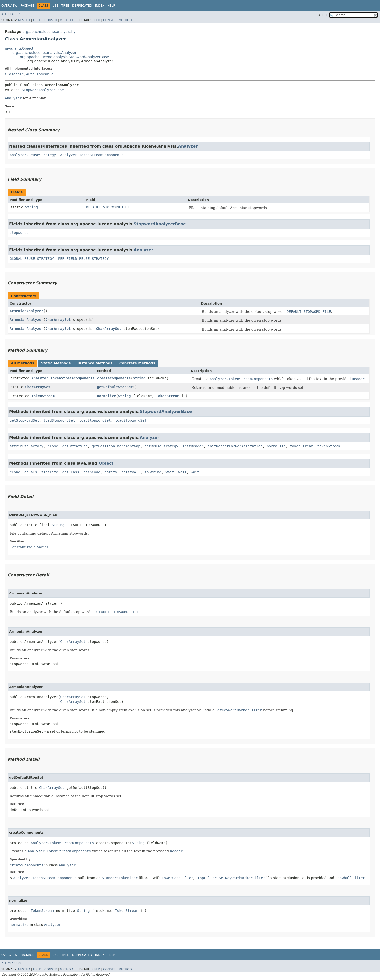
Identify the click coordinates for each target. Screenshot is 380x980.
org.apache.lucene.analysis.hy (49, 32)
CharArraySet (58, 320)
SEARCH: (321, 15)
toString (153, 472)
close (53, 446)
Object (106, 463)
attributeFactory (27, 446)
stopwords (19, 233)
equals (31, 472)
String (32, 207)
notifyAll (131, 472)
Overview (9, 6)
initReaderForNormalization (235, 446)
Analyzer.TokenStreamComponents (92, 155)
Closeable (14, 74)
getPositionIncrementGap (116, 446)
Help (111, 6)
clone (15, 472)
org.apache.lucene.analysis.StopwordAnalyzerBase (65, 57)
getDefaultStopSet (115, 387)
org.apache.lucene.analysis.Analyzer (44, 53)
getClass (71, 472)
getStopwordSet (24, 420)
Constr (51, 20)
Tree (65, 6)
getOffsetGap (75, 446)
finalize (50, 472)
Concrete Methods (137, 363)
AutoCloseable (40, 74)
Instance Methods (95, 363)
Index (100, 6)
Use (55, 6)
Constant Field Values (29, 547)
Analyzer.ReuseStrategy (33, 155)
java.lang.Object (19, 48)
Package (27, 6)
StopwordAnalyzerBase (43, 90)
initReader (193, 446)
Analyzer (188, 146)
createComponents (114, 378)
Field (37, 20)
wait (170, 472)
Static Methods (56, 363)
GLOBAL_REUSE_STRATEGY (32, 259)
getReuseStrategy (161, 446)
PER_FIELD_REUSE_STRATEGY (83, 259)
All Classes (11, 14)
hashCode (92, 472)
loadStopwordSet (59, 420)
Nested (24, 20)
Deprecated (82, 6)
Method (67, 20)
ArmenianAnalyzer (27, 311)
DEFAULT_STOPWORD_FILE (108, 207)
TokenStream (43, 396)
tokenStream (302, 446)
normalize (107, 396)
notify (111, 472)
